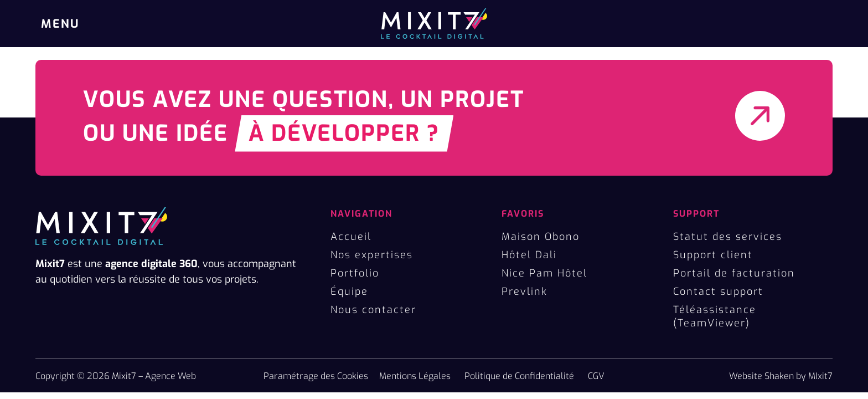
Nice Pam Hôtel (544, 273)
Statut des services (728, 237)
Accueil (351, 237)
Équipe (349, 291)
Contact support (718, 291)
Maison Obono (541, 237)
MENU (60, 24)
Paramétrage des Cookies (316, 376)
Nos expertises (372, 255)
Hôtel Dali (529, 255)
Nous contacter (373, 310)
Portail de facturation (734, 273)
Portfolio (355, 273)
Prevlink (525, 291)
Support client (713, 255)
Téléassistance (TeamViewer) (715, 316)
